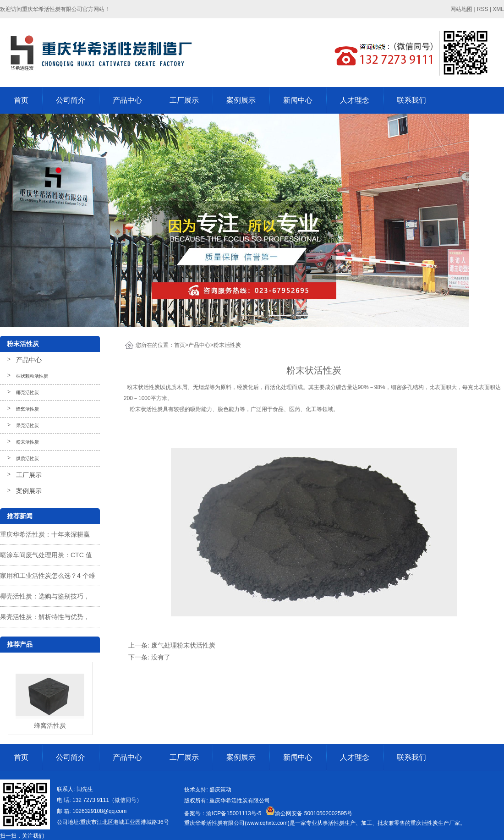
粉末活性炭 (27, 442)
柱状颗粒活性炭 (32, 376)
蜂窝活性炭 (27, 409)
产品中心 (127, 100)
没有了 (161, 657)
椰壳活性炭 (27, 393)
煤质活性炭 (27, 458)
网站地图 (461, 9)
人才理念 (355, 100)
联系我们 (411, 100)
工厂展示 (184, 100)
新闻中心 (298, 100)
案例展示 (241, 100)
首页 (21, 100)
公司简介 (71, 100)
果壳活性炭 (27, 425)
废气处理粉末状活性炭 (183, 645)
